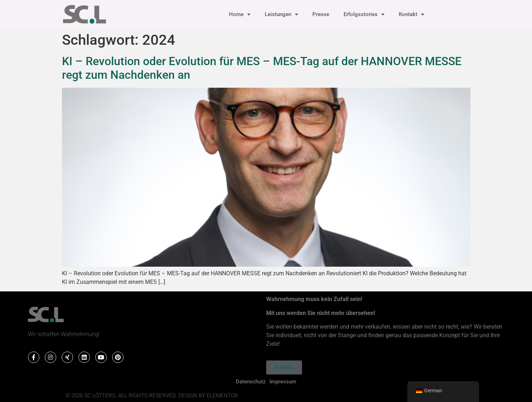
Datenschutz (251, 382)
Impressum (283, 382)
